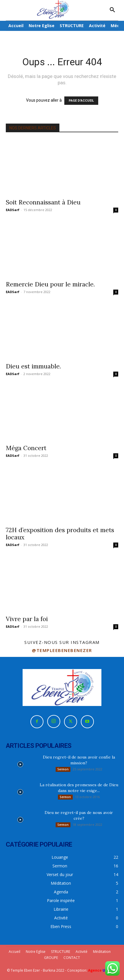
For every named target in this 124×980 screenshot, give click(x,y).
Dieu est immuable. (33, 366)
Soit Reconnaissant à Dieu (43, 202)
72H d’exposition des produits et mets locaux (60, 534)
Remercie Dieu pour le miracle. (50, 284)
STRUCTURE (61, 952)
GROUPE (51, 958)
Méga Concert (26, 448)
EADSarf (13, 210)
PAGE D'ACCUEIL (81, 101)
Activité (82, 952)
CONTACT (72, 958)
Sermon (63, 769)
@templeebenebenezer (62, 650)
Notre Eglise (36, 952)
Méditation (102, 952)
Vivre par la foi (27, 619)
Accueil (14, 952)
